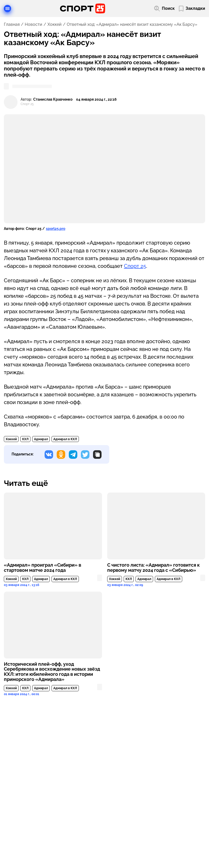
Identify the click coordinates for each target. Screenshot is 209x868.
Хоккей (55, 25)
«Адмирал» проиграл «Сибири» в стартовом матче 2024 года (43, 568)
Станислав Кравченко (53, 99)
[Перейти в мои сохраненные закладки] (192, 9)
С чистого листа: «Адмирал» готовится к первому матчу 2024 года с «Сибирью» (153, 568)
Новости (34, 25)
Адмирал (41, 439)
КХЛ (25, 439)
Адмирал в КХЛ (65, 439)
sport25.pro (56, 229)
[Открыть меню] (7, 9)
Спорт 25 (135, 266)
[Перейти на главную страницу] (83, 9)
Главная (12, 25)
